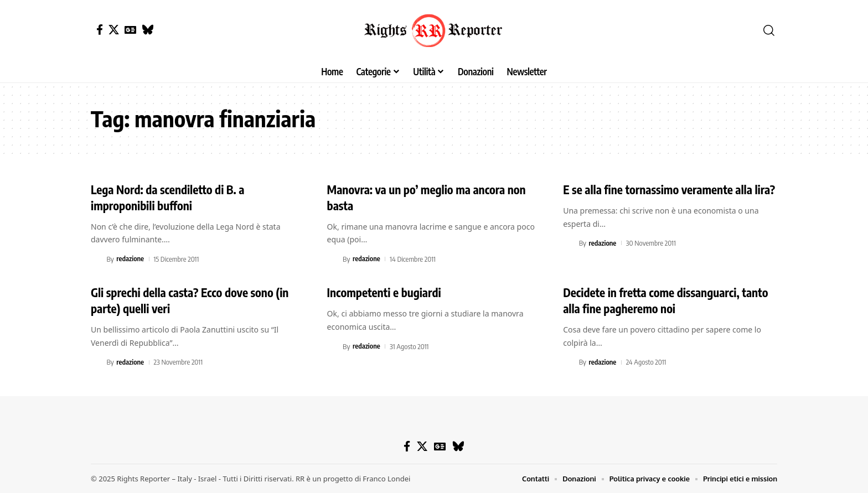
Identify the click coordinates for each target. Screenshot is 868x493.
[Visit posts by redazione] (97, 259)
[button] (769, 30)
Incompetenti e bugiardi (387, 292)
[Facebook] (100, 30)
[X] (114, 30)
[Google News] (130, 30)
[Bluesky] (148, 30)
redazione (130, 259)
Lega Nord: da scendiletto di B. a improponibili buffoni (171, 197)
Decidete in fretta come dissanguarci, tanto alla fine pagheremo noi (670, 300)
